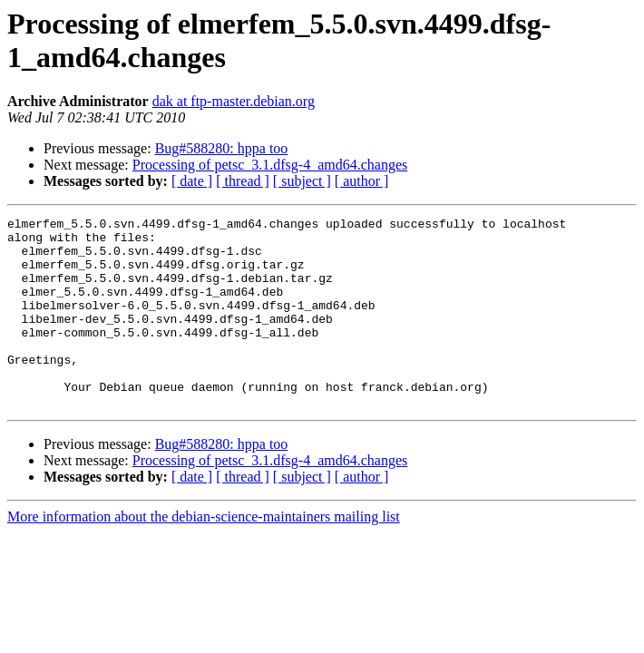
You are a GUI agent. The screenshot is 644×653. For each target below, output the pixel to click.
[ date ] (192, 181)
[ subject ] (302, 181)
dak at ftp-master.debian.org (234, 101)
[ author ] (362, 181)
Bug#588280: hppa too (222, 148)
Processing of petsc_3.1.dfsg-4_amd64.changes (270, 165)
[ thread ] (243, 181)
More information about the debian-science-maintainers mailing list (204, 555)
